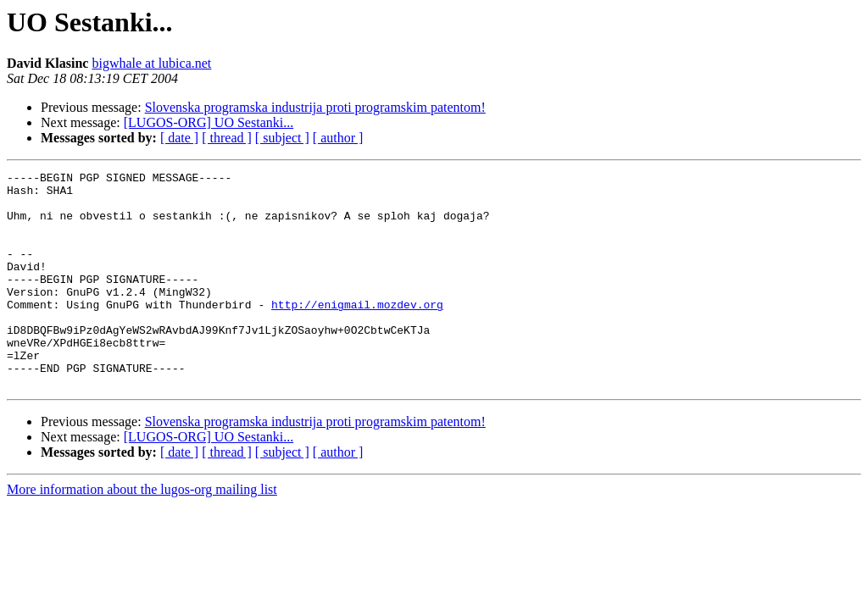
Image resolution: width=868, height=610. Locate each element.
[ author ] (338, 138)
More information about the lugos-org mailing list (142, 532)
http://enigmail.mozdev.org (357, 332)
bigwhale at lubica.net (151, 63)
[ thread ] (227, 138)
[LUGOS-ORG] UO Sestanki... (209, 122)
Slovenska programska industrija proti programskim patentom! (315, 107)
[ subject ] (282, 138)
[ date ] (179, 138)
